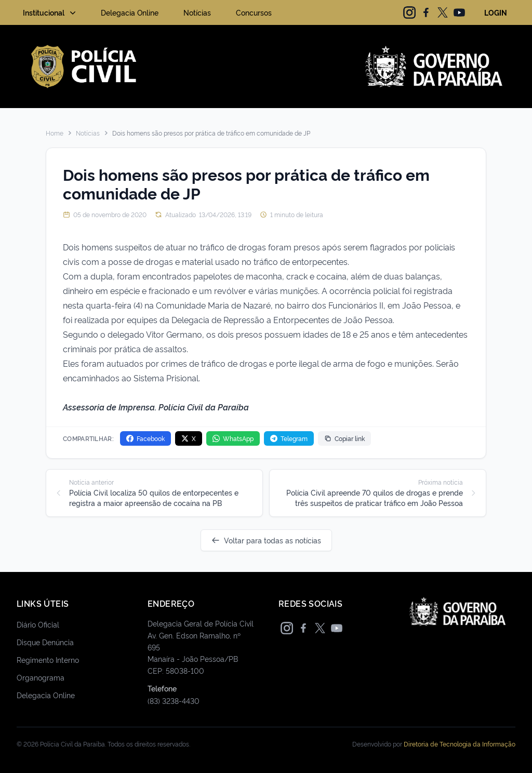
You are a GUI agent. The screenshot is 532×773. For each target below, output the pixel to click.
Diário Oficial (38, 624)
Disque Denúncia (45, 642)
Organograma (41, 677)
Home (55, 133)
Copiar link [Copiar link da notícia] (344, 438)
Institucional (50, 12)
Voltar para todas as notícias (266, 540)
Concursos (254, 12)
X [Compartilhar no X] (189, 438)
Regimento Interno (48, 659)
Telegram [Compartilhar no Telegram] (289, 438)
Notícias (197, 12)
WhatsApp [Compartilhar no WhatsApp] (233, 438)
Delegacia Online (130, 12)
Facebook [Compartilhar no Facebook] (145, 438)
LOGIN (496, 12)
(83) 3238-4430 (174, 701)
